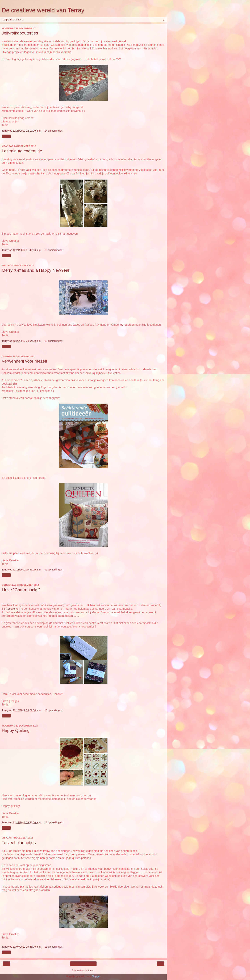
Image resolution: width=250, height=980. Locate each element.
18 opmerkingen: (54, 341)
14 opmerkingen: (54, 131)
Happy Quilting (16, 730)
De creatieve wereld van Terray (43, 10)
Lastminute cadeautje (22, 151)
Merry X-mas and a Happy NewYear (36, 270)
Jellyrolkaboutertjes (20, 33)
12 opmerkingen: (54, 822)
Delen (6, 136)
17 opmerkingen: (54, 570)
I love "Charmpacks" (21, 590)
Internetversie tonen (83, 970)
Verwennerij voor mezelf (24, 361)
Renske (10, 609)
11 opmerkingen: (54, 947)
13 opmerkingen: (54, 710)
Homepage (83, 964)
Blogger (96, 976)
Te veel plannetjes (19, 843)
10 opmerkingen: (54, 250)
